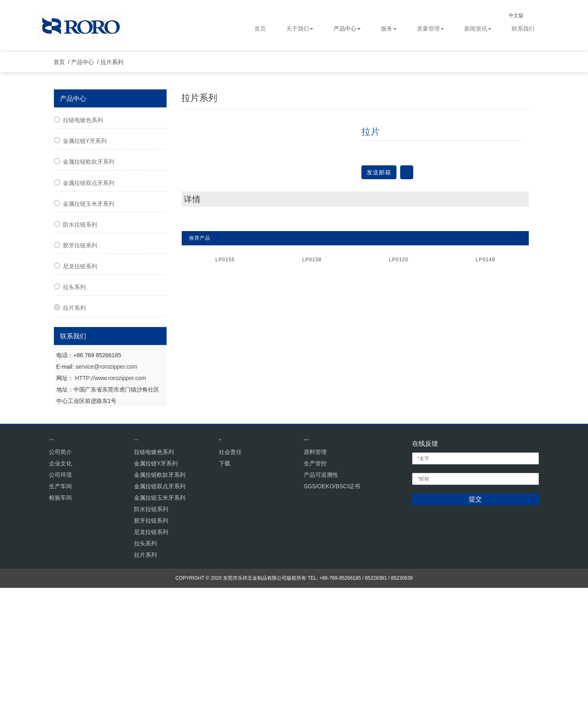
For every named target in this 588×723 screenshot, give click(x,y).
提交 (475, 634)
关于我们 (300, 29)
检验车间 (60, 632)
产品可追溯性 (321, 610)
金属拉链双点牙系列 (89, 318)
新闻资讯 (478, 29)
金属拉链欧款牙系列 (89, 297)
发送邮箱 (379, 307)
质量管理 (430, 29)
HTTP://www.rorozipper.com (110, 513)
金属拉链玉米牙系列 (89, 339)
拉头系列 (74, 422)
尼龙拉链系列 (80, 401)
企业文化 (60, 598)
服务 (389, 29)
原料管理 (315, 587)
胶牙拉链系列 (80, 380)
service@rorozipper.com (106, 501)
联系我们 (523, 29)
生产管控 (315, 598)
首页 (260, 29)
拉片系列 (116, 197)
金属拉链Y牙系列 (85, 276)
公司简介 (60, 587)
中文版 (523, 16)
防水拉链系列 (80, 360)
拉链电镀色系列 (83, 255)
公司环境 (60, 610)
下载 (225, 598)
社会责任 (230, 587)
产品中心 (347, 29)
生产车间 (60, 621)
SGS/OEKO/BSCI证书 (332, 621)
